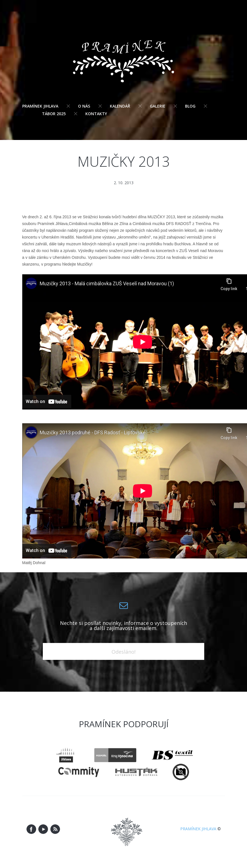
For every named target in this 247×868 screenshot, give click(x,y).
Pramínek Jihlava (40, 106)
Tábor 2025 (54, 114)
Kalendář (120, 106)
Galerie (158, 106)
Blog (190, 106)
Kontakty (96, 114)
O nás (84, 106)
